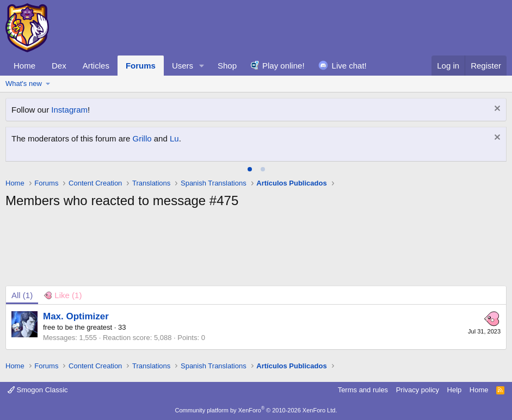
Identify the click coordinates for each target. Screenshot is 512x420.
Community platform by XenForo (256, 410)
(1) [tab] (22, 295)
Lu (174, 138)
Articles (96, 66)
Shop (227, 66)
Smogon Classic (38, 390)
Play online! (283, 66)
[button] (202, 66)
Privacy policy (418, 390)
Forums (141, 66)
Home (24, 66)
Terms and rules (363, 390)
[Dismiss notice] (496, 110)
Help (455, 390)
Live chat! (349, 66)
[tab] (250, 169)
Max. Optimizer (76, 316)
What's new (24, 84)
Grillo (142, 138)
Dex (59, 66)
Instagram (69, 110)
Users (183, 66)
